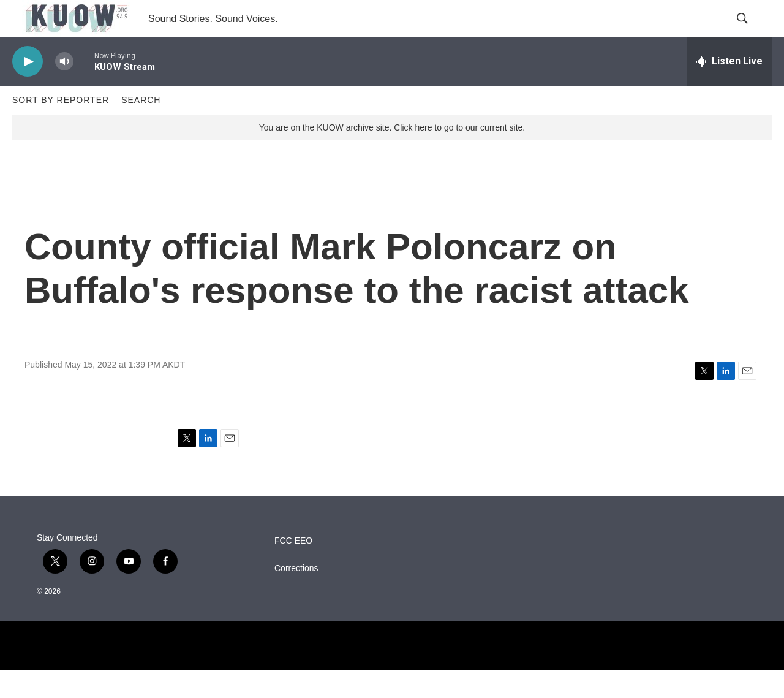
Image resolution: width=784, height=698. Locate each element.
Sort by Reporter (61, 127)
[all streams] (729, 89)
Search (141, 127)
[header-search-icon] (752, 32)
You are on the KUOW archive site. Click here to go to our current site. (392, 155)
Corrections (296, 596)
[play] (28, 89)
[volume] (64, 89)
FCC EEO (293, 568)
